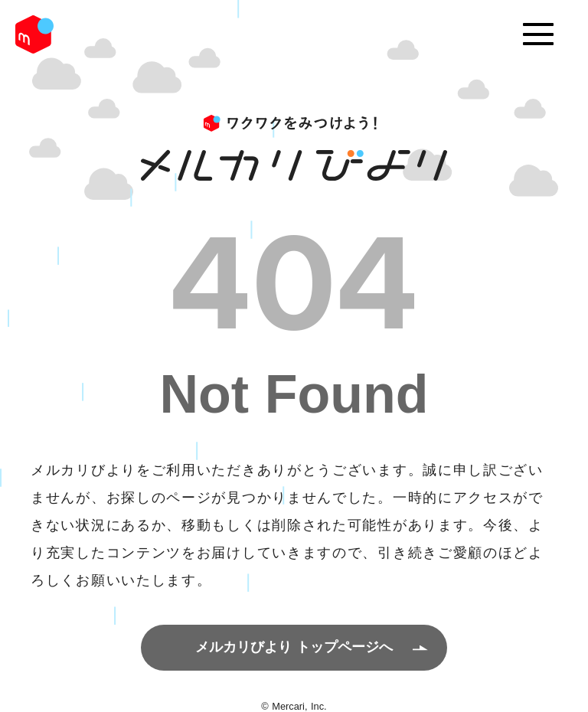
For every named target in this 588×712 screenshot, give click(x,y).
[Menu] (538, 34)
